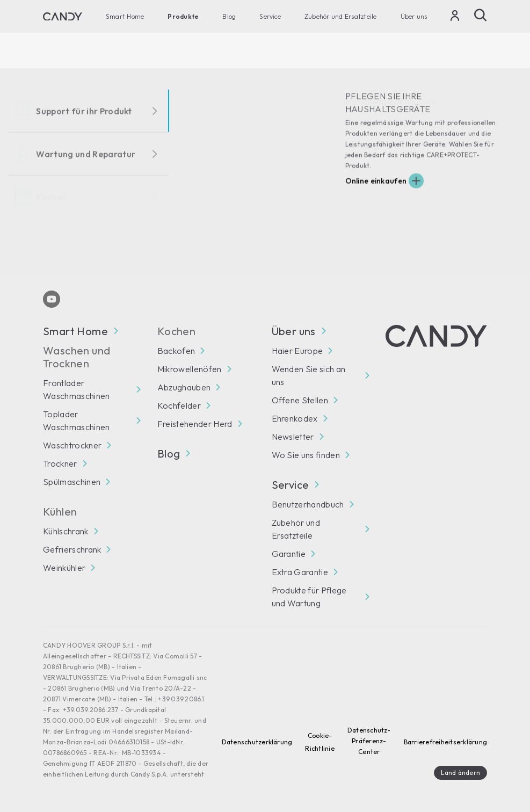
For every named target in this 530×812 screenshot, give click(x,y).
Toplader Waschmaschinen (76, 421)
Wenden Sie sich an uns (309, 375)
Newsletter (293, 437)
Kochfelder (179, 405)
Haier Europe (297, 351)
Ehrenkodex (295, 418)
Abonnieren (457, 246)
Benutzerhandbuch (308, 504)
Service (270, 16)
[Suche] (481, 15)
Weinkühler (64, 568)
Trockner (60, 463)
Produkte (183, 16)
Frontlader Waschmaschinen (76, 389)
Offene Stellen (300, 400)
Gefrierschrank (72, 549)
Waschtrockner (72, 445)
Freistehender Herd (195, 424)
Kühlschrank (66, 531)
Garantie (289, 554)
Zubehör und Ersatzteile (341, 16)
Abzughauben (184, 387)
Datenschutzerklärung (257, 742)
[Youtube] (52, 299)
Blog (229, 16)
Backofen (176, 351)
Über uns (414, 16)
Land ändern (460, 773)
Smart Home (125, 16)
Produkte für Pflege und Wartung (309, 597)
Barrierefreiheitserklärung (445, 742)
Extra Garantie (300, 572)
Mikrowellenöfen (190, 369)
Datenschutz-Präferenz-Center (369, 741)
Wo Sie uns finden (306, 455)
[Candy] (63, 17)
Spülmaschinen (72, 482)
